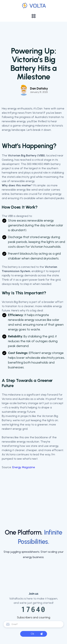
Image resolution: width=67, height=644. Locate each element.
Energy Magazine (24, 467)
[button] (34, 16)
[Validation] (33, 6)
